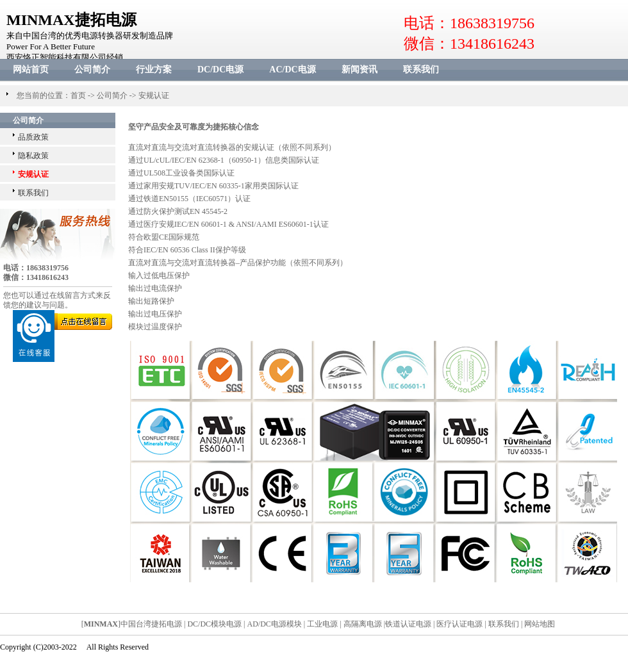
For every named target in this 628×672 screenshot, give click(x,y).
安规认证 (154, 95)
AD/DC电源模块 (275, 624)
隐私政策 (33, 156)
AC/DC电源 (292, 70)
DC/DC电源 (220, 70)
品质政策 (33, 137)
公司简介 (92, 70)
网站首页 (31, 70)
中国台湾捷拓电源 (151, 624)
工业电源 (322, 624)
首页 (78, 95)
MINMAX (101, 624)
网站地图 (540, 624)
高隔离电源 (363, 624)
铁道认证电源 (408, 624)
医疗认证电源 (459, 624)
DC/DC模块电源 (214, 624)
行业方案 (154, 70)
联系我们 (421, 70)
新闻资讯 (359, 70)
